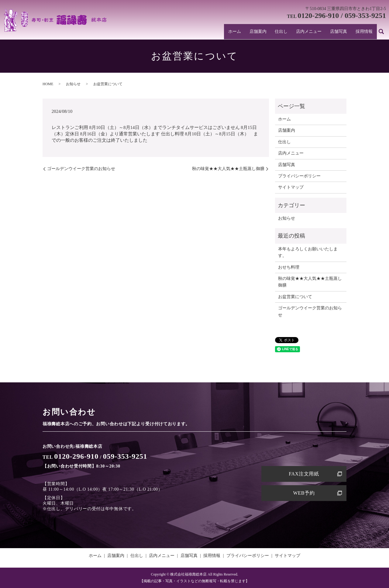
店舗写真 (341, 32)
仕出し (287, 32)
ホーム (244, 32)
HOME (48, 84)
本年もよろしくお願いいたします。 (308, 252)
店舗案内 (265, 32)
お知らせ (73, 84)
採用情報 (365, 32)
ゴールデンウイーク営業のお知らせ (81, 169)
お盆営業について (295, 297)
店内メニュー (313, 32)
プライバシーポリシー (299, 176)
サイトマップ (291, 187)
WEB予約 (304, 493)
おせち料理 (289, 267)
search (381, 33)
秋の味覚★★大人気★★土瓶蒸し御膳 (228, 169)
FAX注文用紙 (304, 474)
